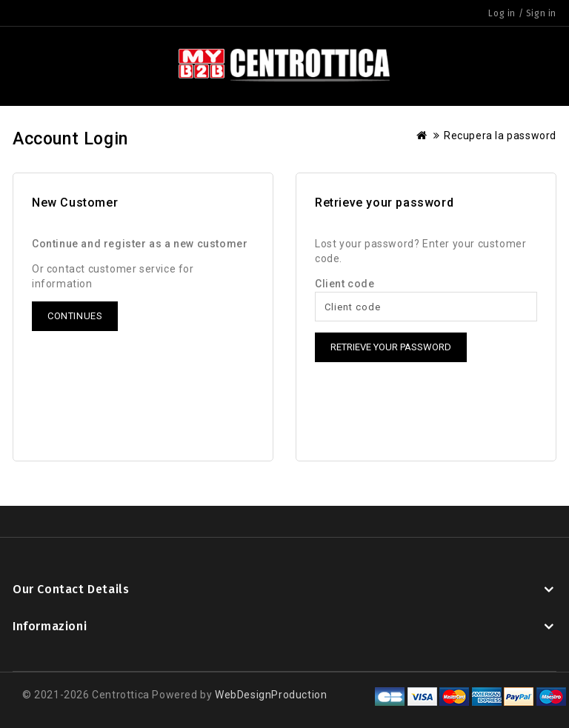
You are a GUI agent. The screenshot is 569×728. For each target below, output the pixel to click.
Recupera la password (500, 136)
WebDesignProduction (271, 695)
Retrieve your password (391, 347)
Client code (345, 284)
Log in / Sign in (522, 13)
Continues (75, 316)
